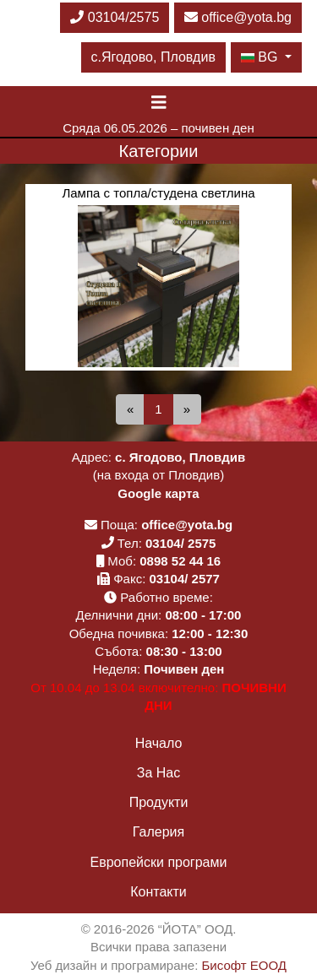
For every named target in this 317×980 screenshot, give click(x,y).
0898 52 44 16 (180, 561)
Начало (159, 743)
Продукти (159, 802)
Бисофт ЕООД (244, 965)
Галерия (158, 832)
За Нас (158, 773)
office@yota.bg (238, 17)
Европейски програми (159, 862)
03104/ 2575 (180, 543)
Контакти (158, 892)
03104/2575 (115, 17)
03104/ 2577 (185, 579)
